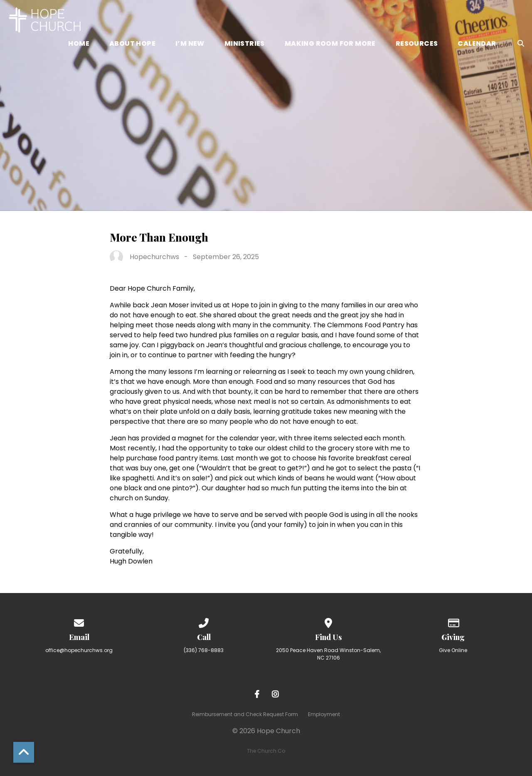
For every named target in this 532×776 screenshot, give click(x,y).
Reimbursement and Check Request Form (245, 714)
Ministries (245, 44)
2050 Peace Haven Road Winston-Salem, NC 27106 (328, 654)
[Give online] (453, 622)
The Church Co (266, 751)
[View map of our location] (328, 622)
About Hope (132, 44)
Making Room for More (330, 44)
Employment (324, 714)
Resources (417, 44)
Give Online (453, 650)
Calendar (477, 44)
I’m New (190, 44)
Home (79, 44)
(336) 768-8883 (204, 650)
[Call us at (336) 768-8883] (204, 622)
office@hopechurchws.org (79, 650)
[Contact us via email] (79, 622)
